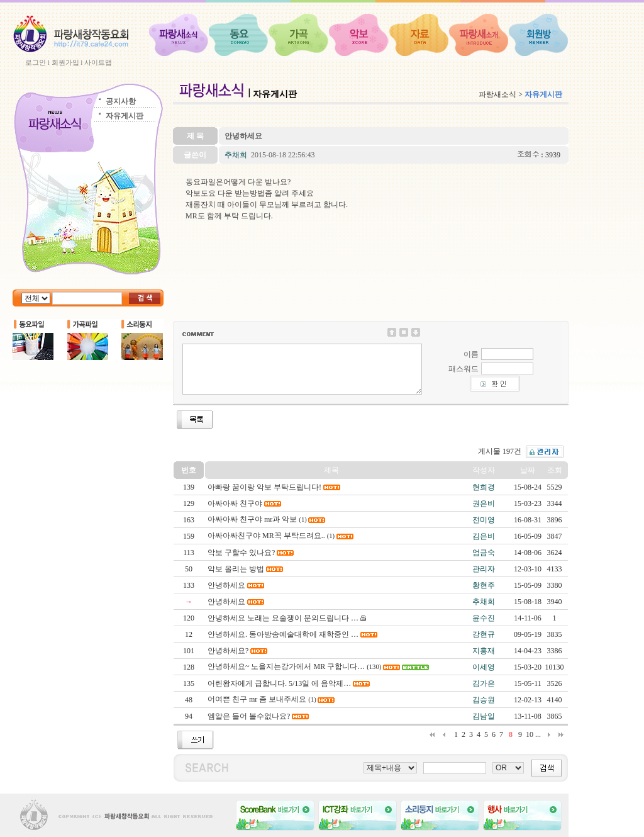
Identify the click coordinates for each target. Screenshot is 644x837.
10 (530, 734)
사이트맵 (98, 62)
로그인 (36, 62)
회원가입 (65, 62)
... (538, 734)
